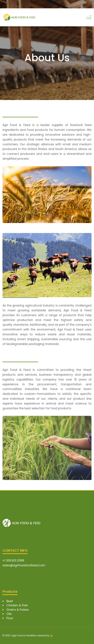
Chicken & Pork (17, 605)
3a (51, 635)
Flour (10, 618)
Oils (9, 614)
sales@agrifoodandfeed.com (24, 565)
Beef (10, 601)
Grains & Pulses (18, 610)
